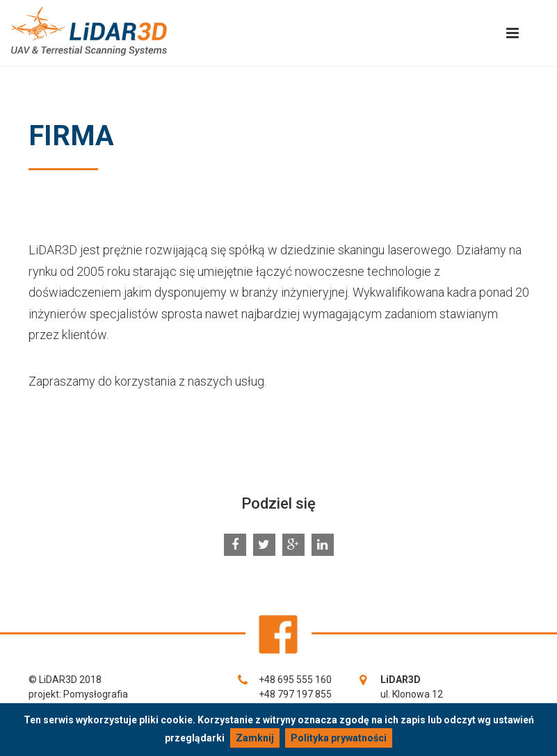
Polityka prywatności (339, 738)
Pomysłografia (96, 694)
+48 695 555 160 (295, 680)
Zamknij (255, 738)
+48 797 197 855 (295, 694)
